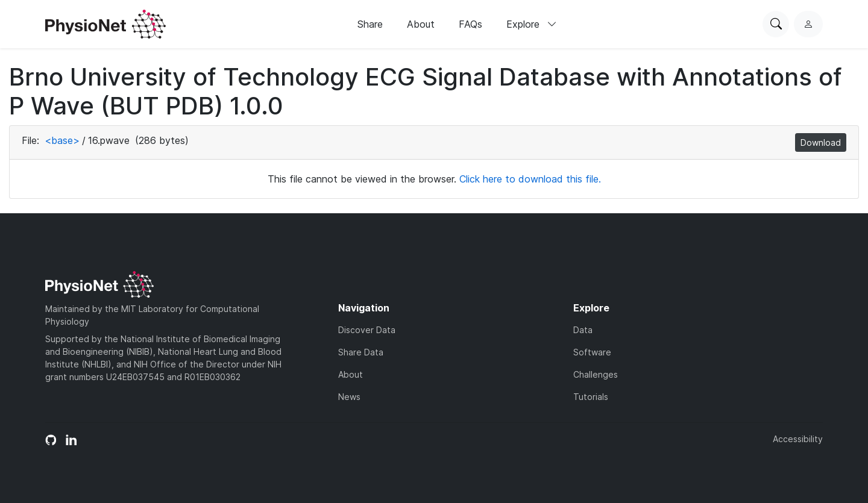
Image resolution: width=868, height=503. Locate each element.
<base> (62, 140)
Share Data (361, 352)
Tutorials (591, 397)
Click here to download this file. (530, 179)
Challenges (596, 374)
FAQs (470, 24)
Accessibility (798, 439)
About (421, 24)
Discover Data (367, 330)
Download (821, 142)
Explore (532, 24)
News (349, 397)
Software (592, 352)
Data (583, 330)
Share (370, 24)
